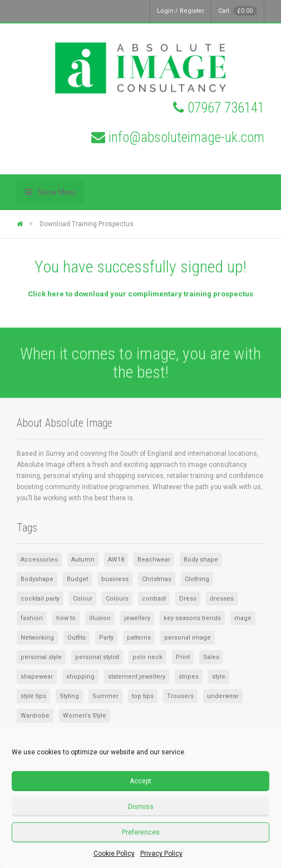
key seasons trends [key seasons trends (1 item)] (192, 618)
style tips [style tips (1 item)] (33, 696)
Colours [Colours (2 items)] (117, 599)
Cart (238, 11)
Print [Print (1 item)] (183, 657)
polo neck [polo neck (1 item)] (147, 657)
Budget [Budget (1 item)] (77, 579)
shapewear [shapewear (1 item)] (37, 677)
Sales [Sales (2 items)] (211, 657)
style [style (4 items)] (219, 677)
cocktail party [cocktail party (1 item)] (40, 599)
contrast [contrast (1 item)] (154, 599)
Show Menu (57, 192)
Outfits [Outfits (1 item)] (77, 638)
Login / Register (181, 11)
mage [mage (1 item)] (243, 618)
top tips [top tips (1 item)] (143, 696)
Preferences (141, 832)
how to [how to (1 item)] (66, 618)
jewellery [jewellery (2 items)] (137, 618)
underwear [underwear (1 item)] (223, 696)
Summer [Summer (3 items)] (105, 696)
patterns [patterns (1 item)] (139, 638)
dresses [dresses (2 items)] (222, 599)
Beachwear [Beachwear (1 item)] (154, 560)
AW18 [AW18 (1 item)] (116, 560)
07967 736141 (226, 108)
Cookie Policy (114, 854)
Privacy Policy (161, 854)
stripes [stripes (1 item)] (189, 677)
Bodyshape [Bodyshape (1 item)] (37, 579)
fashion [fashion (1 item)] (32, 618)
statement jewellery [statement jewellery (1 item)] (137, 677)
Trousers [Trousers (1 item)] (180, 696)
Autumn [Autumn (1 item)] (83, 560)
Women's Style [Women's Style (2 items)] (85, 716)
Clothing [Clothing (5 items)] (197, 579)
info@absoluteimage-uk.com (186, 137)
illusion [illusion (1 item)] (100, 618)
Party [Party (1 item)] (106, 638)
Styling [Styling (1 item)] (69, 696)
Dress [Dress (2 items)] (188, 599)
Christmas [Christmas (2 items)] (157, 579)
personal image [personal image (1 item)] (188, 638)
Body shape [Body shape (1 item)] (201, 560)
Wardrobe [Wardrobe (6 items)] (35, 716)
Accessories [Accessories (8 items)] (39, 560)
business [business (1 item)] (115, 579)
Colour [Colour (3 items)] (83, 599)
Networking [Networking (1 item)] (37, 638)
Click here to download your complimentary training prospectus (140, 294)
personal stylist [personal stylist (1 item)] (97, 657)
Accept (140, 781)
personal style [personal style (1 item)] (41, 657)
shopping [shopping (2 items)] (80, 677)
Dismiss (141, 807)
